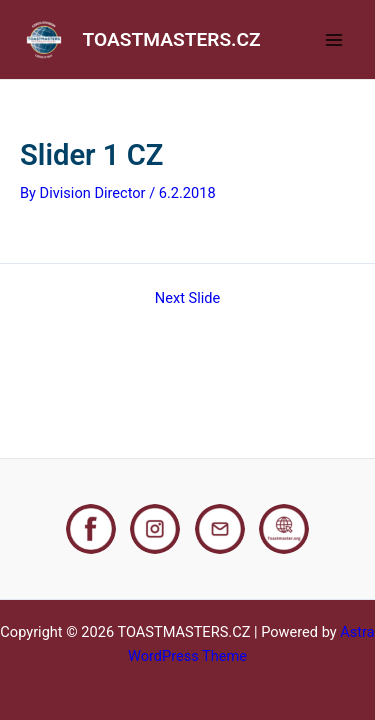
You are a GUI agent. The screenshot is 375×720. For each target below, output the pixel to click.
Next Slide (187, 298)
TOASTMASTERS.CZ (172, 39)
